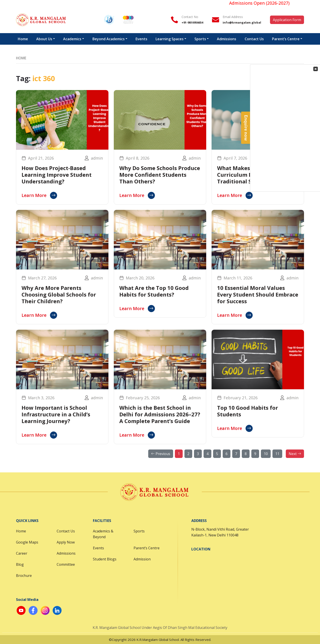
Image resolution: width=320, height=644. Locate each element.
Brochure (24, 576)
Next (295, 454)
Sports (200, 39)
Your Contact (288, 80)
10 (266, 454)
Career (22, 553)
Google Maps (27, 542)
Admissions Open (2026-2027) (263, 3)
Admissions (227, 39)
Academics (72, 39)
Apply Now (66, 542)
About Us (44, 39)
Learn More (39, 195)
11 (277, 454)
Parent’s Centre (147, 548)
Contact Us (66, 531)
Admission (142, 559)
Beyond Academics (109, 39)
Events (141, 39)
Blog (20, 564)
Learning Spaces (170, 39)
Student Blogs (105, 559)
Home (23, 39)
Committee (66, 564)
